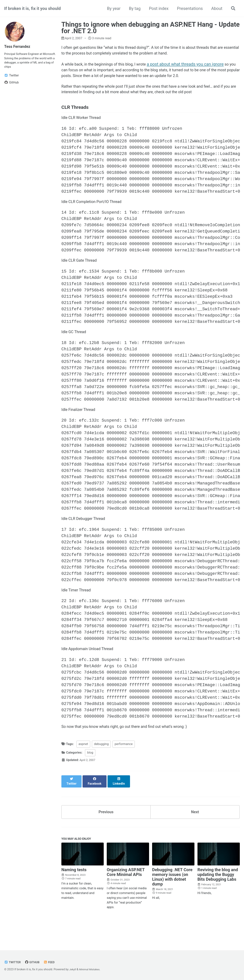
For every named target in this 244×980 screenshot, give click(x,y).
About (215, 8)
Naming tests (74, 885)
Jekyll (73, 970)
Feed (52, 962)
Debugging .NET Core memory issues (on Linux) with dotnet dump (172, 892)
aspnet (83, 761)
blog (90, 770)
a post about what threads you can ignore (195, 66)
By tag (133, 8)
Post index (157, 8)
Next (195, 826)
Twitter (13, 962)
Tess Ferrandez (19, 46)
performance (124, 761)
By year (112, 8)
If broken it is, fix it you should (33, 8)
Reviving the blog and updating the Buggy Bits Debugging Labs (218, 890)
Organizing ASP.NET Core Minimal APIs (126, 888)
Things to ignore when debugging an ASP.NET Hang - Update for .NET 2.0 (150, 28)
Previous (106, 826)
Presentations (188, 8)
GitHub (34, 962)
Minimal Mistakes (91, 970)
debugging (101, 761)
